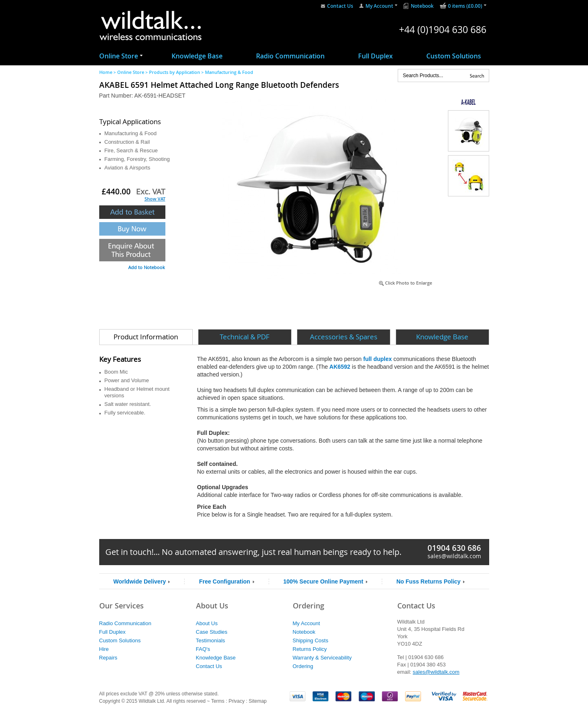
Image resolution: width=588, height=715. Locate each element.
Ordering (303, 666)
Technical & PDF (245, 337)
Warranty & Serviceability (322, 658)
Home (106, 72)
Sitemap (258, 701)
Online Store (119, 56)
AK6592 (339, 367)
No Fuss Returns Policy (429, 581)
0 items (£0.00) (465, 6)
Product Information (146, 337)
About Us (207, 623)
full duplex (379, 359)
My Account (379, 6)
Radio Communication (290, 56)
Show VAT (155, 199)
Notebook (422, 6)
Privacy (237, 701)
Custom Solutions (454, 56)
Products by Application (175, 72)
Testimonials (211, 640)
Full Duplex (375, 56)
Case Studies (212, 632)
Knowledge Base (197, 56)
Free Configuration (224, 581)
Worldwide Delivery (140, 581)
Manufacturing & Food (229, 72)
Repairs (108, 658)
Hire (104, 649)
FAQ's (203, 649)
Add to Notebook (147, 267)
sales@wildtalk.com (454, 556)
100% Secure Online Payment (323, 581)
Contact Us (340, 6)
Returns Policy (310, 649)
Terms (218, 701)
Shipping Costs (311, 640)
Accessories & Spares (344, 337)
